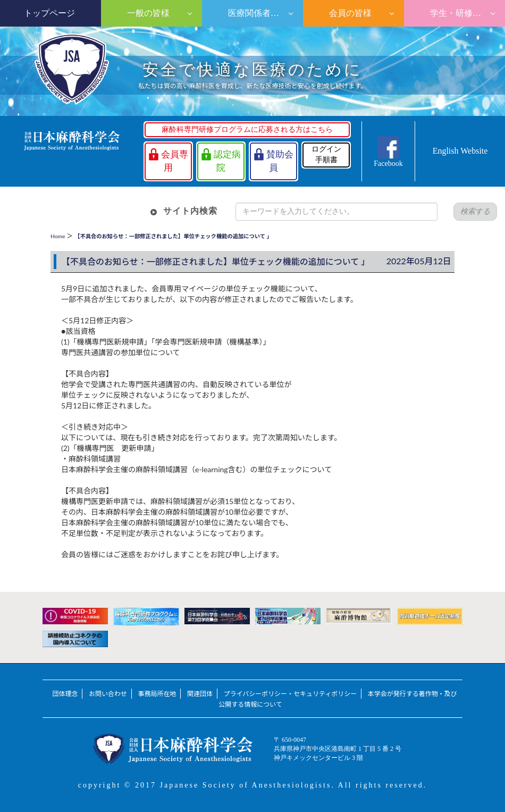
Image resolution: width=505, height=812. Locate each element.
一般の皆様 (147, 13)
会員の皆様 (349, 13)
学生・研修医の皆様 (466, 13)
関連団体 (200, 694)
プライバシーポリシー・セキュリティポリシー (290, 694)
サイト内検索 (190, 211)
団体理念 (65, 694)
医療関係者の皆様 (261, 13)
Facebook (388, 164)
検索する (475, 211)
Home (58, 236)
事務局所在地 (157, 694)
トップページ (49, 13)
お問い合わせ (108, 694)
